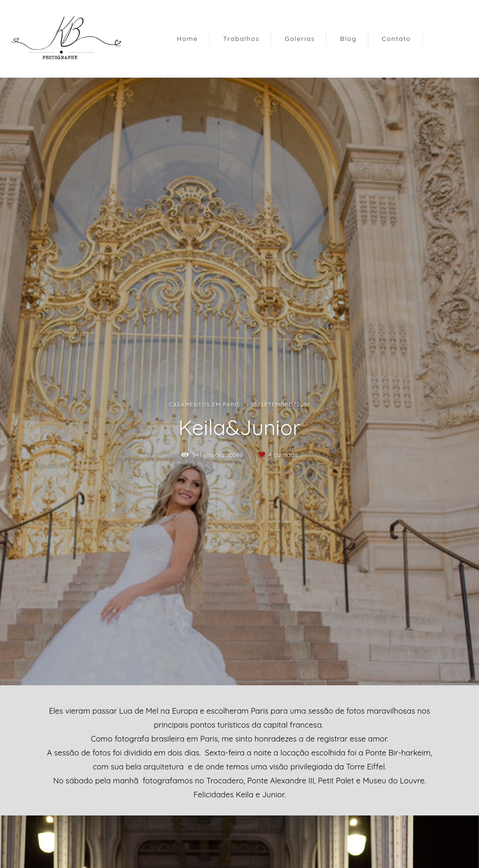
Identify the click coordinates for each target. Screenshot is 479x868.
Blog (348, 39)
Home (187, 39)
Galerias (300, 39)
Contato (396, 39)
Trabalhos (241, 39)
